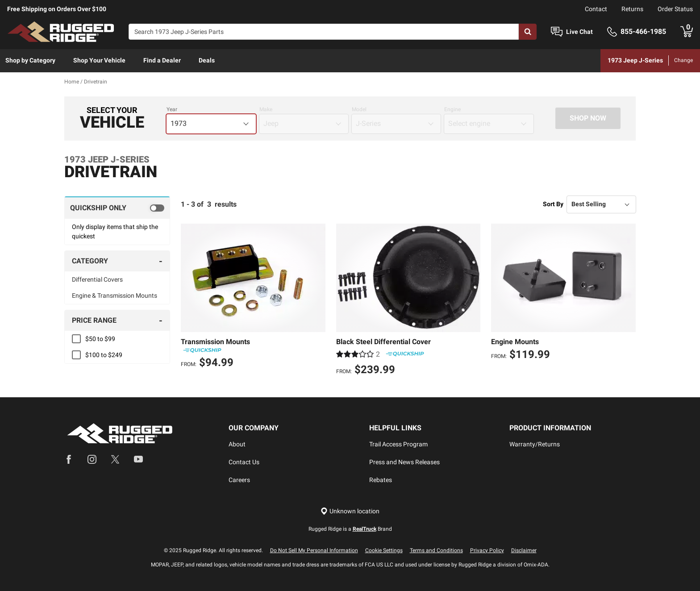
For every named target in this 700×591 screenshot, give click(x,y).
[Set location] (350, 511)
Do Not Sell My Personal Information (314, 550)
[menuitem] (30, 61)
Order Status (675, 9)
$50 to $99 (100, 339)
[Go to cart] (687, 32)
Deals (207, 60)
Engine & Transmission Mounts (115, 295)
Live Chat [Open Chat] (579, 32)
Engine (452, 109)
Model (359, 109)
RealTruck (365, 529)
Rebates (381, 480)
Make (266, 109)
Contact (596, 9)
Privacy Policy (487, 550)
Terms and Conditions (436, 550)
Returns (632, 9)
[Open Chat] (557, 32)
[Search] (324, 32)
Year (172, 109)
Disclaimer (524, 550)
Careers (239, 480)
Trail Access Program (398, 444)
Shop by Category (30, 60)
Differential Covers (97, 279)
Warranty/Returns (535, 444)
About (237, 444)
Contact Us (244, 462)
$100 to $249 (104, 355)
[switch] (117, 208)
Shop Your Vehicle (99, 60)
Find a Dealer (162, 60)
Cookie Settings (384, 550)
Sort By (553, 204)
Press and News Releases (404, 462)
